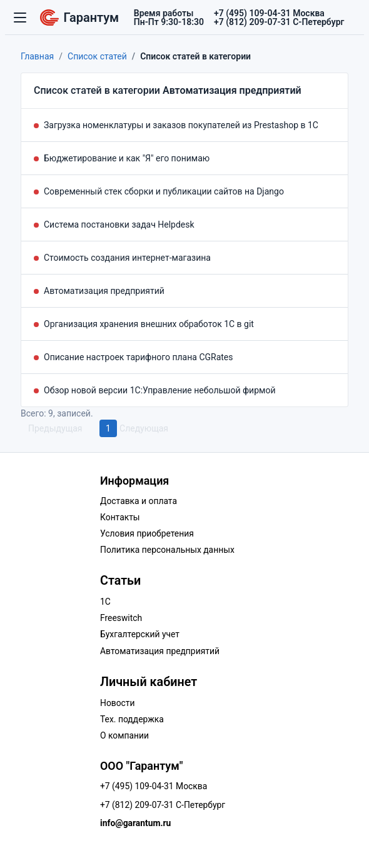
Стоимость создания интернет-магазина (127, 258)
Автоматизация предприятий (104, 291)
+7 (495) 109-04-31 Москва (154, 786)
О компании (124, 735)
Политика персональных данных (167, 550)
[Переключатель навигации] (20, 18)
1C (105, 602)
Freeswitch (121, 618)
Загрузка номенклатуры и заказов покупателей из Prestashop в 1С (181, 125)
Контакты (120, 517)
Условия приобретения (147, 533)
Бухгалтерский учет (140, 634)
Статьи (120, 581)
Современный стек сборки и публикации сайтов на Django (164, 191)
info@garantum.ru (135, 823)
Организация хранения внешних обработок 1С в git (149, 324)
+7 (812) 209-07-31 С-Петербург (163, 805)
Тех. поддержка (132, 719)
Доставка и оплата (139, 501)
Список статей (97, 56)
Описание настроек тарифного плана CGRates (139, 357)
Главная (37, 56)
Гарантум (80, 17)
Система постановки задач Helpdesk (119, 225)
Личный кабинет (149, 682)
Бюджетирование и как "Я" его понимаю (127, 158)
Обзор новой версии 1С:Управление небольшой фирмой (160, 390)
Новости (118, 703)
